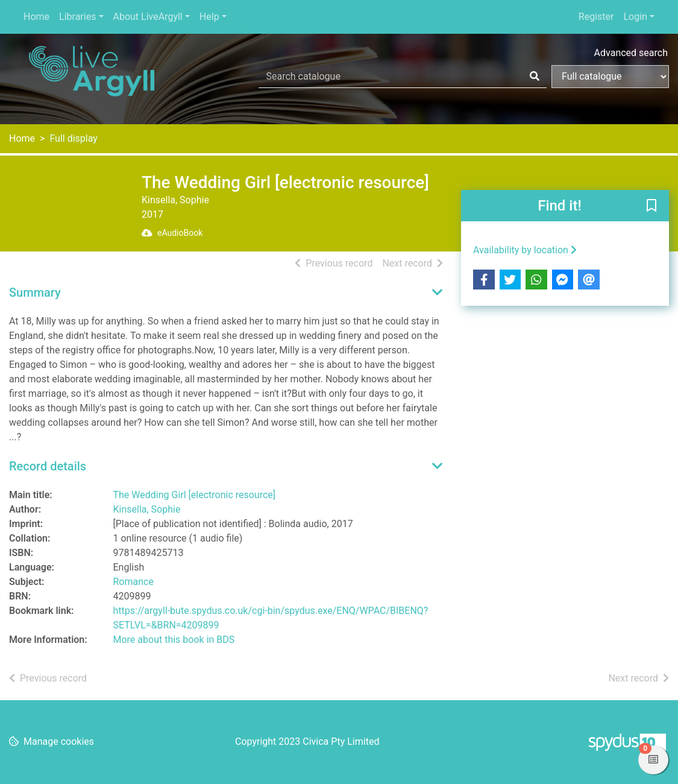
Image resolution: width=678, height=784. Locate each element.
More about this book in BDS (174, 640)
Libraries (77, 17)
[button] (651, 206)
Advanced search (631, 53)
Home (36, 17)
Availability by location (525, 250)
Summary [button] (35, 292)
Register (596, 17)
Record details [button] (48, 466)
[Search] (535, 77)
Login (635, 17)
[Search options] (610, 77)
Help (209, 17)
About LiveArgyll (148, 17)
